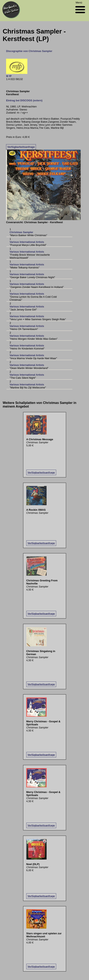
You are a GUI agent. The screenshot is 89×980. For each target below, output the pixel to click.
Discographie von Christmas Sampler (29, 51)
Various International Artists (27, 242)
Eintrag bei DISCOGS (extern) (24, 100)
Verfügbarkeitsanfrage (21, 147)
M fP (9, 76)
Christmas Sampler (21, 232)
